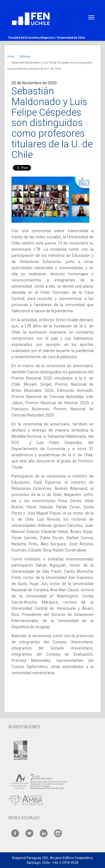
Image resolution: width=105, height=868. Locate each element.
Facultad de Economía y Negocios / (33, 38)
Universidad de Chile (71, 38)
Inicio (11, 56)
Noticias (25, 56)
